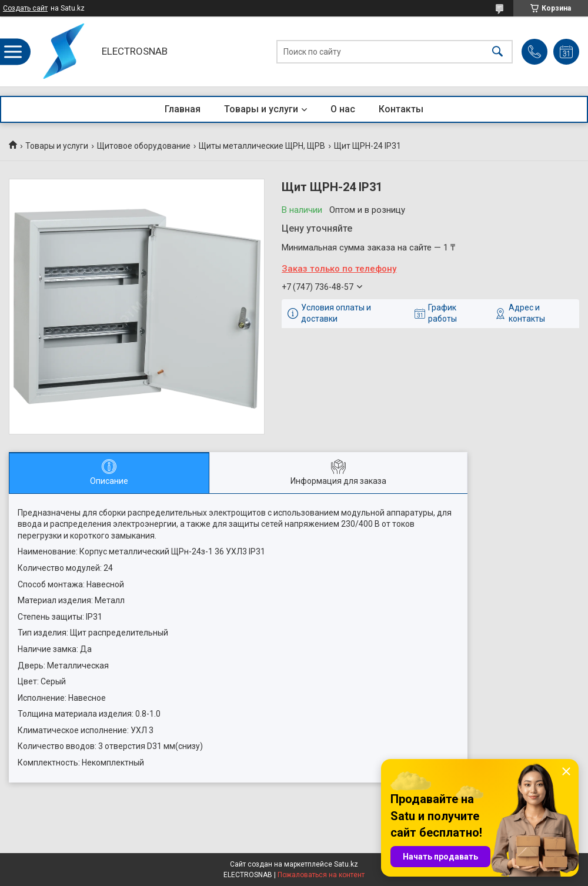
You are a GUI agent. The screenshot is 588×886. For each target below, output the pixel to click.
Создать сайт (25, 8)
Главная (183, 109)
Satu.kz (346, 864)
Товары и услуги (261, 109)
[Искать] (497, 51)
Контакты (401, 109)
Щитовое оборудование (144, 146)
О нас (343, 109)
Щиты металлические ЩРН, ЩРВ (262, 146)
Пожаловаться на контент (321, 875)
